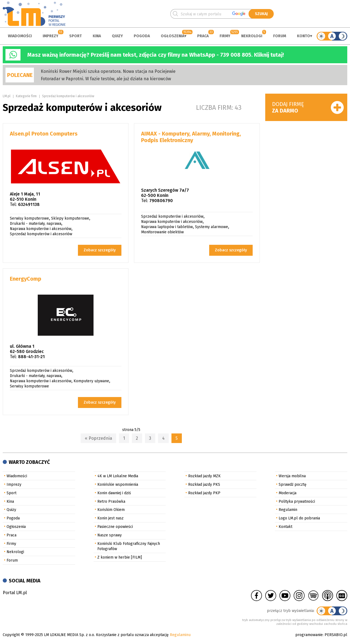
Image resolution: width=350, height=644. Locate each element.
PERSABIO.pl (336, 635)
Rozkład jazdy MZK (204, 476)
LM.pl (7, 96)
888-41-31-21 (31, 357)
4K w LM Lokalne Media (118, 476)
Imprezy (50, 36)
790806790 (161, 201)
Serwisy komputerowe (29, 218)
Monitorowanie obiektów (162, 232)
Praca (203, 36)
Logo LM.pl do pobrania (299, 518)
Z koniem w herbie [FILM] (120, 557)
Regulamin (288, 510)
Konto (304, 36)
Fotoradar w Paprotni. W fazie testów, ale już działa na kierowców (106, 79)
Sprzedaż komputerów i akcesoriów (68, 96)
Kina (97, 36)
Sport (75, 36)
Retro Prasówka (111, 501)
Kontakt (285, 527)
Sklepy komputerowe (70, 218)
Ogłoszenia (173, 36)
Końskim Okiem (111, 510)
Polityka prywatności (297, 501)
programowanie (309, 635)
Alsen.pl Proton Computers (44, 134)
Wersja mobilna (292, 476)
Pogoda (142, 36)
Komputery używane (91, 381)
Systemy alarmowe (212, 227)
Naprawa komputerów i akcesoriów (41, 229)
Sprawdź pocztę (293, 485)
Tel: (13, 204)
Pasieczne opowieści (115, 527)
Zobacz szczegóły (100, 250)
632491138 (29, 204)
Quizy (117, 36)
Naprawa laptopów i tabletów (167, 227)
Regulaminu (180, 635)
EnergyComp (26, 279)
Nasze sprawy (110, 535)
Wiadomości (20, 36)
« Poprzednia (98, 438)
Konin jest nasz (110, 518)
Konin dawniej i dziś (114, 493)
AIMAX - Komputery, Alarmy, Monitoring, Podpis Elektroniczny (191, 137)
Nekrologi (252, 36)
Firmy (225, 36)
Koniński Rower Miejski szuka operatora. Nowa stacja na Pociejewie (108, 71)
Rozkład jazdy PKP (204, 493)
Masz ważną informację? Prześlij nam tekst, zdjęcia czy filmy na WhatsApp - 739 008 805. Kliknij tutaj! (156, 55)
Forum (280, 36)
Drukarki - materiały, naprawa (36, 224)
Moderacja (288, 493)
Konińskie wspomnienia (118, 485)
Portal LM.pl (15, 593)
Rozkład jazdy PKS (204, 485)
